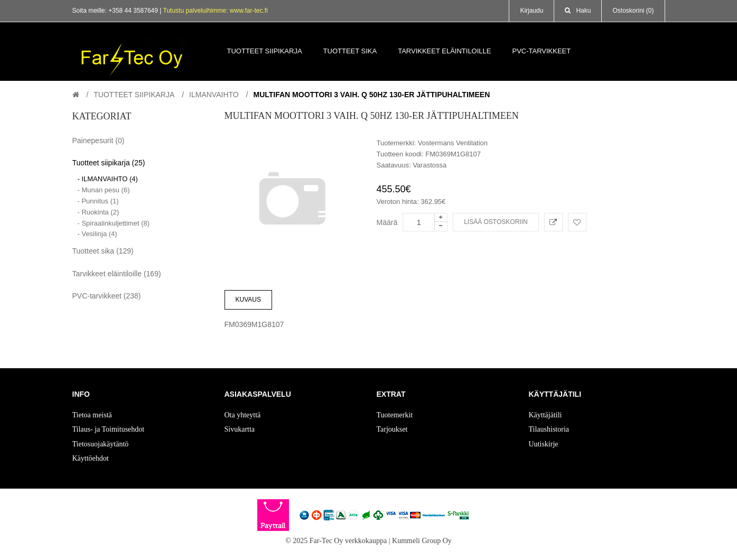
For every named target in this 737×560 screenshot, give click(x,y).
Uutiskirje (544, 444)
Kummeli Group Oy (422, 541)
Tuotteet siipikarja (134, 95)
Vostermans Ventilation (453, 143)
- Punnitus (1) (98, 201)
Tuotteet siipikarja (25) (109, 163)
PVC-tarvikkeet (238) (107, 296)
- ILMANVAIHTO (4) (108, 179)
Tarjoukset (392, 429)
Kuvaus (248, 300)
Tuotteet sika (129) (103, 251)
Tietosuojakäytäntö (101, 444)
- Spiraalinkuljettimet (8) (114, 223)
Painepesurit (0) (99, 141)
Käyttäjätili (545, 415)
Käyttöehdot (91, 458)
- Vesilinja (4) (97, 234)
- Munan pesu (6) (104, 190)
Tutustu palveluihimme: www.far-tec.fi (216, 11)
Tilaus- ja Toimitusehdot (109, 429)
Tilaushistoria (549, 429)
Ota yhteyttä (243, 415)
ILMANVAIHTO (214, 95)
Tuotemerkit (395, 415)
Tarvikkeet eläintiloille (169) (117, 274)
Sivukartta (240, 429)
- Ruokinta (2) (99, 212)
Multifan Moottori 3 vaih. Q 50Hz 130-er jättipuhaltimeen (371, 95)
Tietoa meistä (92, 415)
